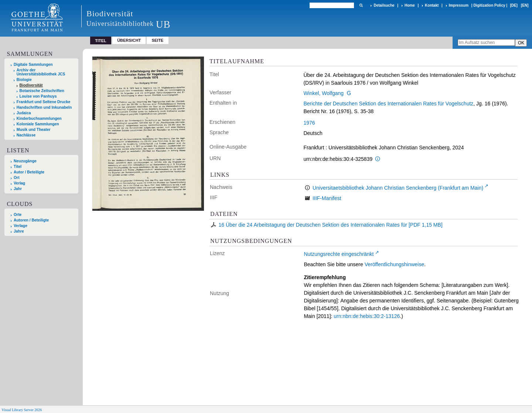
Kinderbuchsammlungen (39, 119)
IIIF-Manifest (327, 198)
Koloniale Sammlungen (38, 124)
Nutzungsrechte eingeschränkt (339, 254)
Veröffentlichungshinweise (395, 264)
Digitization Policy (489, 5)
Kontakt (432, 5)
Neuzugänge (25, 161)
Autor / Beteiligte (29, 172)
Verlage (21, 226)
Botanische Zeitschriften (42, 91)
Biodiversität (31, 85)
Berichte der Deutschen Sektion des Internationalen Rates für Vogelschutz (388, 104)
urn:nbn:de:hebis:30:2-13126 (367, 316)
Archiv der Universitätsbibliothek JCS (41, 72)
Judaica (24, 113)
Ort (17, 178)
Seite (158, 40)
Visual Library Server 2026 (22, 410)
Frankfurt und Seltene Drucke (44, 102)
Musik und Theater (34, 130)
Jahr (18, 189)
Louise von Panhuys (38, 96)
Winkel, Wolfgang (323, 93)
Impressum (459, 5)
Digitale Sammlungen (33, 65)
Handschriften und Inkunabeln (44, 107)
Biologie (24, 80)
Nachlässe (26, 135)
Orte (18, 215)
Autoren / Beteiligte (31, 220)
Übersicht (129, 40)
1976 (309, 123)
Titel (18, 167)
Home (410, 5)
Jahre (19, 231)
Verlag (19, 183)
